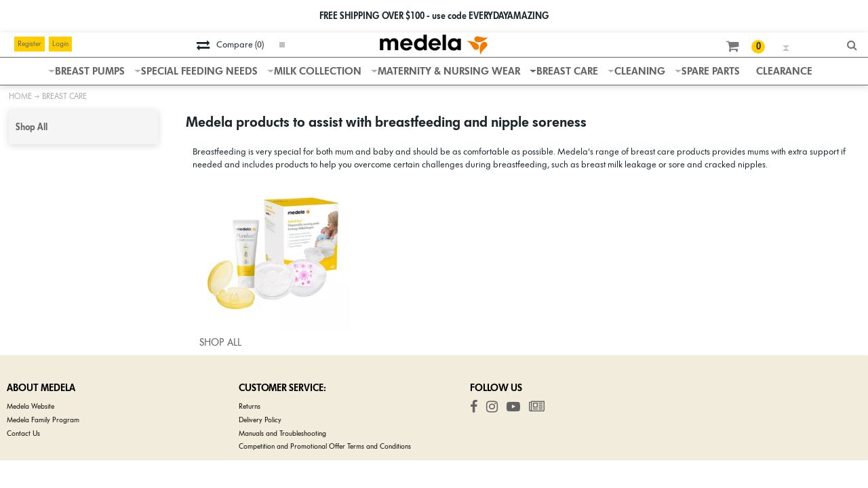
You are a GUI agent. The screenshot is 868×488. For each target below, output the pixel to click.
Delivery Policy (260, 420)
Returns (250, 406)
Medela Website (31, 406)
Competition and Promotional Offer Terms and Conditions (325, 446)
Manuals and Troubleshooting (282, 433)
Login (60, 44)
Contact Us (23, 433)
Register (29, 44)
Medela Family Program (43, 420)
